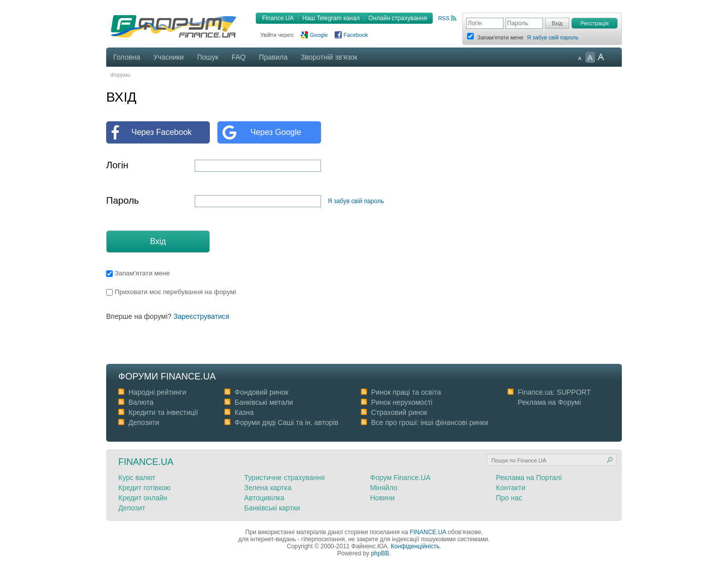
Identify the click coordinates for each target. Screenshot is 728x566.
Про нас (509, 498)
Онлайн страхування (398, 18)
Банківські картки (272, 508)
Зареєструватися (201, 316)
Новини (382, 498)
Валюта (141, 402)
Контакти (511, 488)
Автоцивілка (264, 498)
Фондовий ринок (261, 392)
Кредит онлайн (143, 498)
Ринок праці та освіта (406, 392)
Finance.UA (278, 18)
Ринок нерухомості (402, 402)
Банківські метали (264, 402)
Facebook (356, 35)
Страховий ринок (399, 412)
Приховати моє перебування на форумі (171, 292)
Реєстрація (595, 23)
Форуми (120, 75)
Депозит (132, 508)
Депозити (144, 422)
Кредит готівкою (145, 488)
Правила (273, 57)
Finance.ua (146, 462)
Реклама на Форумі (549, 402)
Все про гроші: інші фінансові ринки (429, 422)
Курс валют (137, 478)
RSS (444, 18)
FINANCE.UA (428, 532)
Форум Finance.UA (400, 478)
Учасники (168, 57)
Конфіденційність (415, 546)
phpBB (380, 553)
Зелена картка (268, 488)
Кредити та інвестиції (163, 412)
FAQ (239, 57)
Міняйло (384, 488)
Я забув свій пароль (553, 37)
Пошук (208, 57)
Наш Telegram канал (331, 18)
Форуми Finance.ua (167, 376)
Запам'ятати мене (138, 273)
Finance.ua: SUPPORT (554, 392)
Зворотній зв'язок (329, 57)
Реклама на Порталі (529, 478)
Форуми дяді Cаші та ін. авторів (286, 422)
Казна (244, 412)
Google (319, 35)
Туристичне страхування (284, 478)
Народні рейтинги (157, 392)
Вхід (158, 241)
